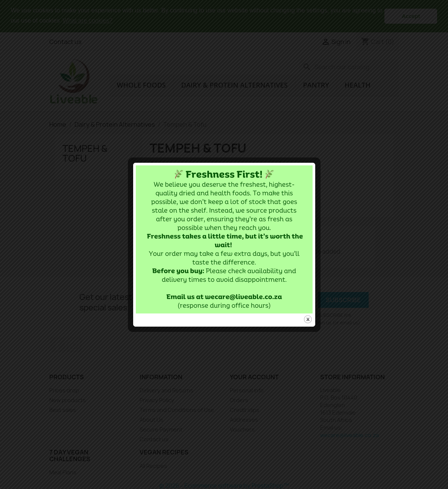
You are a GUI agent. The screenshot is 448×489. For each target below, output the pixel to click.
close (308, 314)
